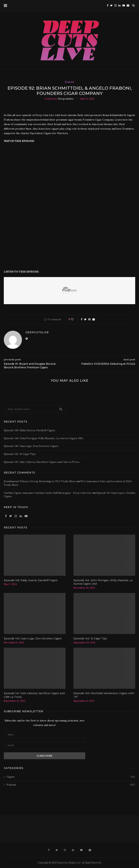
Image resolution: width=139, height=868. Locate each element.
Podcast (69, 82)
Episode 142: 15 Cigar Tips (20, 454)
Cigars (71, 777)
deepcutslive (66, 99)
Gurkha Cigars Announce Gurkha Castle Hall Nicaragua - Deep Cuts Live (48, 493)
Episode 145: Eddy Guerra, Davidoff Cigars (29, 430)
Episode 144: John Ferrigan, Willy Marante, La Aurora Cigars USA (43, 438)
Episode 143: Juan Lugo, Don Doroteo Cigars (31, 446)
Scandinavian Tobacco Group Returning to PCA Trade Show (40, 481)
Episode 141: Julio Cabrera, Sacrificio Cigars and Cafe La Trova (42, 462)
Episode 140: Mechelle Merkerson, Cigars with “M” (104, 695)
